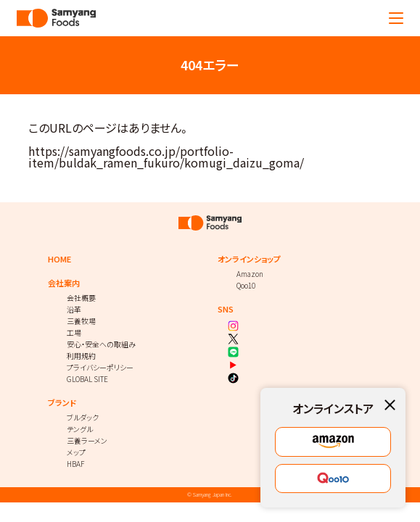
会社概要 (81, 298)
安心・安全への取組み (101, 344)
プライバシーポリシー (100, 367)
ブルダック (83, 417)
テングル (80, 429)
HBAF (75, 464)
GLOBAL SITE (87, 379)
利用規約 (81, 356)
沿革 (74, 309)
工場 (74, 332)
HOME (59, 259)
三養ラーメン (87, 440)
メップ (76, 452)
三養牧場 (81, 321)
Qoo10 (246, 285)
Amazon (250, 274)
